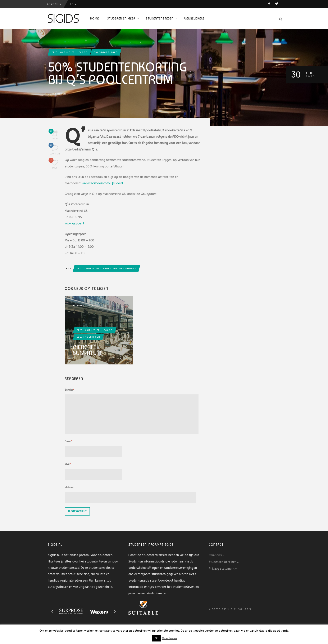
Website (69, 487)
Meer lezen (169, 638)
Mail (68, 464)
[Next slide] (115, 611)
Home (95, 18)
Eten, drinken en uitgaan (70, 52)
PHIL (73, 4)
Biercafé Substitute (88, 350)
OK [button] (157, 638)
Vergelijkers (194, 18)
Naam (69, 441)
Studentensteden (160, 18)
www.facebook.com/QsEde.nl (102, 183)
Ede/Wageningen (106, 52)
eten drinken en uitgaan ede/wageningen (106, 268)
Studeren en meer (121, 18)
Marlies (62, 94)
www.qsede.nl (74, 223)
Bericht (69, 390)
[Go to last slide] (53, 611)
